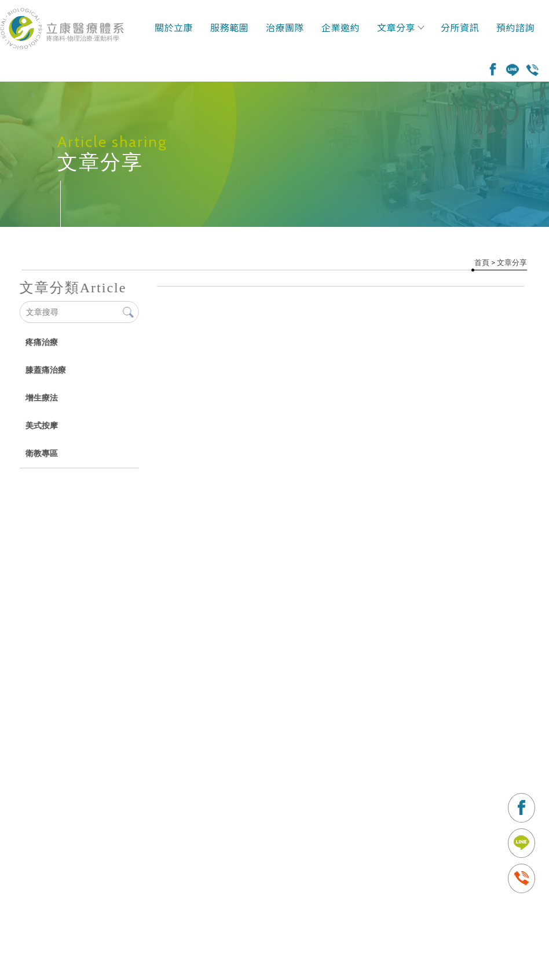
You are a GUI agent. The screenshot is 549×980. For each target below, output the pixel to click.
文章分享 (400, 27)
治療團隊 (285, 27)
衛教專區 (41, 453)
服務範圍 (229, 27)
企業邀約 (341, 27)
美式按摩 (41, 425)
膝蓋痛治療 (45, 370)
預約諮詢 (515, 27)
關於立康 (174, 27)
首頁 (482, 263)
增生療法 (41, 398)
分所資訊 (460, 27)
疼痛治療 (41, 342)
